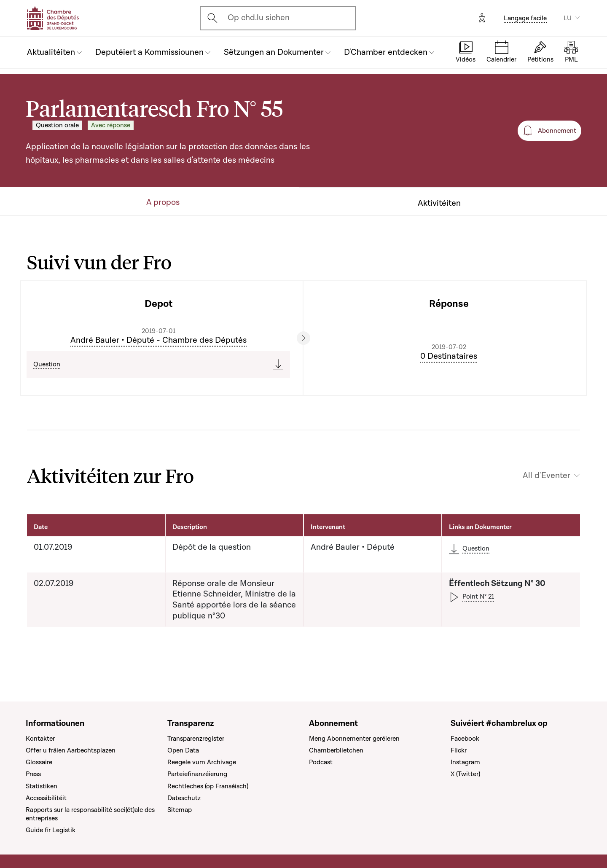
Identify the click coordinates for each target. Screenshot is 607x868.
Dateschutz (184, 798)
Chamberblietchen (336, 750)
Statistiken (42, 786)
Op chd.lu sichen (259, 18)
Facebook (465, 739)
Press (33, 774)
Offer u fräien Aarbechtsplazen (71, 750)
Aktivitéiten (439, 203)
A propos (163, 203)
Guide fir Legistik (51, 830)
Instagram (465, 762)
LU (568, 18)
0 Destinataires (449, 356)
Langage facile (525, 18)
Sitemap (180, 810)
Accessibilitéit (46, 798)
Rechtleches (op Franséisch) (208, 786)
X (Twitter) (465, 774)
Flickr (459, 750)
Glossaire (39, 762)
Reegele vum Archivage (202, 762)
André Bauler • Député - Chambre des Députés (158, 340)
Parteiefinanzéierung (197, 774)
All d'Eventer (547, 476)
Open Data (183, 750)
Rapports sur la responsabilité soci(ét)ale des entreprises (90, 814)
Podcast (321, 762)
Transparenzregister (196, 739)
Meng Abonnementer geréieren (354, 739)
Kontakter (40, 739)
